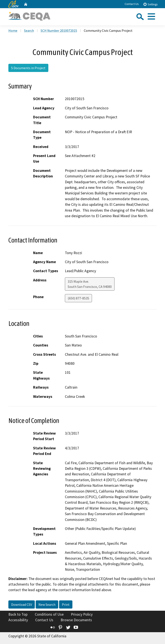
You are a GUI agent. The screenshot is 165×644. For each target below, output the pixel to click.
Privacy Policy (82, 614)
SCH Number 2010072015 (59, 31)
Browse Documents (76, 620)
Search (29, 31)
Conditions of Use (49, 614)
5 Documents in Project (28, 68)
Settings (150, 4)
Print (66, 604)
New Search (47, 604)
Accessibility (18, 620)
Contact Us (132, 4)
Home (13, 31)
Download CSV (22, 604)
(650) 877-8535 (78, 298)
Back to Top (18, 614)
